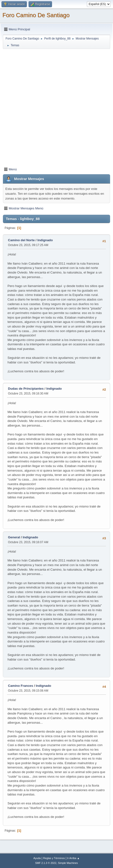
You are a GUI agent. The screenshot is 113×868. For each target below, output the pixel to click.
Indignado (45, 240)
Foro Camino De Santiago (36, 15)
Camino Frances (21, 686)
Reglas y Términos (54, 858)
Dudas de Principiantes (26, 389)
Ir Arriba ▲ (73, 858)
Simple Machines (68, 863)
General (14, 537)
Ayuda (37, 858)
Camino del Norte (21, 240)
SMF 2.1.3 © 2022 (46, 863)
